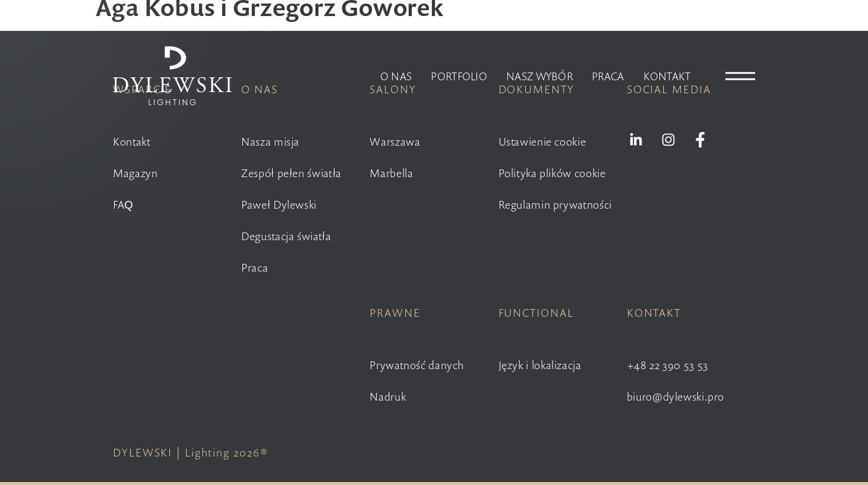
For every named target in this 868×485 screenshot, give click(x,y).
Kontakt (667, 76)
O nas (396, 76)
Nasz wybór (539, 76)
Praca (608, 76)
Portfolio (459, 76)
